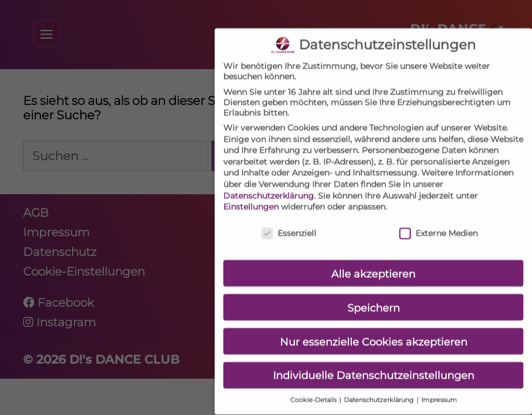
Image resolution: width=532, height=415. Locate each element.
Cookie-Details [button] (314, 391)
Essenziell (289, 224)
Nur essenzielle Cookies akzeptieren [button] (374, 332)
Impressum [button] (439, 391)
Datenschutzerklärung (269, 186)
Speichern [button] (374, 298)
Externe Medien (439, 224)
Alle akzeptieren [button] (373, 264)
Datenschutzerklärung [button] (380, 391)
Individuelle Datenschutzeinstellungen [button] (374, 366)
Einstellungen (251, 198)
